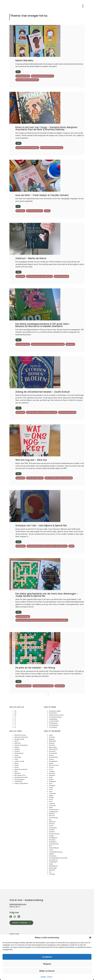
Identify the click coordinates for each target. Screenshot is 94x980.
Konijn (51, 799)
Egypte (71, 546)
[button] (90, 938)
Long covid (52, 805)
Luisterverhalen (54, 721)
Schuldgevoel (53, 838)
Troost (51, 850)
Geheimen (52, 773)
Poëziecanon (53, 828)
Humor (17, 755)
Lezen (16, 759)
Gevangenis (53, 781)
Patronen (52, 824)
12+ (19, 542)
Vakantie (52, 854)
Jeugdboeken (34, 148)
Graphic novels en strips (24, 686)
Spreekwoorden (54, 844)
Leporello (52, 804)
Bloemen (52, 743)
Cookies (43, 977)
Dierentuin (52, 751)
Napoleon (52, 813)
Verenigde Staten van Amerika (58, 858)
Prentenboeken (54, 725)
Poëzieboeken (53, 723)
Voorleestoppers (59, 344)
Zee (50, 872)
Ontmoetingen (53, 818)
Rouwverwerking (54, 834)
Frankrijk (52, 771)
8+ (15, 727)
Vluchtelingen (71, 412)
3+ (15, 717)
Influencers (52, 793)
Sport (29, 211)
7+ (18, 206)
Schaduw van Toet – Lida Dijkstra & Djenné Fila (41, 526)
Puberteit (52, 832)
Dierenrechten (53, 749)
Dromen (19, 80)
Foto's (51, 769)
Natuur (17, 763)
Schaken (52, 836)
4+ (15, 719)
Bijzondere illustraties (34, 546)
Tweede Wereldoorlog (56, 478)
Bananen (52, 739)
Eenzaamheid (53, 761)
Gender (58, 686)
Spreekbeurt (70, 344)
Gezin (51, 783)
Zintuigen (52, 874)
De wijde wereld (37, 76)
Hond (51, 789)
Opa (50, 820)
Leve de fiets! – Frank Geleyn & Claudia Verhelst (42, 195)
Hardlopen (52, 785)
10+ (19, 143)
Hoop (51, 791)
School (17, 767)
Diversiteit (18, 743)
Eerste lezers (20, 211)
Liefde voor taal (19, 761)
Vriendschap (49, 686)
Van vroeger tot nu (48, 76)
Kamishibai (18, 757)
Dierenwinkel (53, 753)
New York (52, 816)
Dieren (43, 620)
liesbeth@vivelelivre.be (18, 904)
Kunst (62, 686)
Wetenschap (53, 868)
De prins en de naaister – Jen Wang (35, 668)
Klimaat (51, 797)
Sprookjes (18, 773)
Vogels (51, 864)
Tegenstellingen (54, 848)
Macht (51, 807)
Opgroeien (52, 822)
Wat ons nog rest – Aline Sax (31, 460)
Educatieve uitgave (55, 711)
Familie (17, 747)
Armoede (57, 276)
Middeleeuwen (53, 812)
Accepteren (47, 957)
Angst (61, 412)
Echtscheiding (53, 757)
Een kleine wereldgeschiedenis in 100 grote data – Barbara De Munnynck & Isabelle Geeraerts (43, 325)
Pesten (51, 826)
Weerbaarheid (53, 866)
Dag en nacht (53, 747)
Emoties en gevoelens (21, 745)
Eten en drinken (54, 765)
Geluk (51, 777)
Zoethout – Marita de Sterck (31, 258)
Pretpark (52, 830)
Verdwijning (65, 276)
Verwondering (53, 860)
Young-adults (20, 276)
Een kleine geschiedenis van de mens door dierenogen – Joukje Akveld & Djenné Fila (47, 595)
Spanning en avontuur (34, 276)
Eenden (51, 759)
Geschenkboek (19, 753)
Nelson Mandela (24, 60)
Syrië (65, 412)
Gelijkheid (25, 80)
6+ (18, 72)
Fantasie (17, 749)
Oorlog (29, 412)
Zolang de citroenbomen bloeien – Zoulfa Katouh (43, 392)
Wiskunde (52, 870)
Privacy (50, 977)
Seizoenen (52, 840)
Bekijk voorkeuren (47, 971)
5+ (15, 721)
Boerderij (52, 745)
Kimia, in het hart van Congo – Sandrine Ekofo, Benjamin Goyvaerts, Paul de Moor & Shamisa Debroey (46, 128)
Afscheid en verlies (20, 735)
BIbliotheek (53, 741)
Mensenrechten (33, 80)
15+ (19, 272)
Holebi (51, 787)
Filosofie (17, 751)
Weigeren (47, 964)
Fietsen (47, 211)
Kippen (51, 795)
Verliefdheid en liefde (50, 412)
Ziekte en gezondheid (21, 783)
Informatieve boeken (23, 76)
